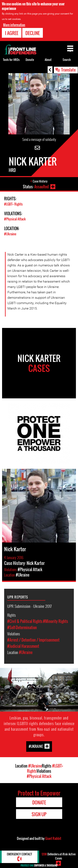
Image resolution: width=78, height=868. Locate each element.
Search (67, 60)
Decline (33, 33)
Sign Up (39, 814)
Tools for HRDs (11, 60)
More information (14, 25)
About (48, 60)
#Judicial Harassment (23, 646)
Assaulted (41, 187)
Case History (40, 181)
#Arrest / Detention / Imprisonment (33, 640)
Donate (30, 60)
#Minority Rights (56, 621)
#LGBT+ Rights (13, 204)
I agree (12, 33)
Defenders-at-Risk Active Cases (59, 856)
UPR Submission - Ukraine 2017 (30, 606)
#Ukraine (10, 234)
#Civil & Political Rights (25, 621)
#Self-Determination (22, 627)
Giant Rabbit (53, 838)
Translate (68, 70)
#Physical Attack (15, 219)
